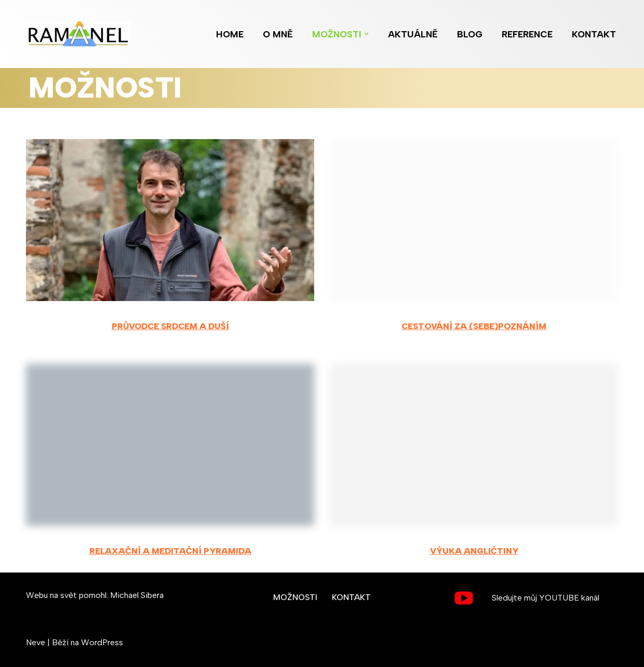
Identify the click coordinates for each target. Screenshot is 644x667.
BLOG (470, 34)
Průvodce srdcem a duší (170, 326)
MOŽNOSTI (295, 597)
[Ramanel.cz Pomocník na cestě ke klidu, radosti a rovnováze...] (81, 34)
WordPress (102, 642)
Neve (36, 642)
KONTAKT (594, 34)
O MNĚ (278, 34)
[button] (366, 34)
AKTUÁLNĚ (413, 34)
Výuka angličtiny (474, 551)
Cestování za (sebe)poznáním (474, 326)
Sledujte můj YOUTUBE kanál (546, 598)
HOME (230, 34)
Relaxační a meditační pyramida (170, 551)
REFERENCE (527, 34)
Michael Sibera (137, 595)
